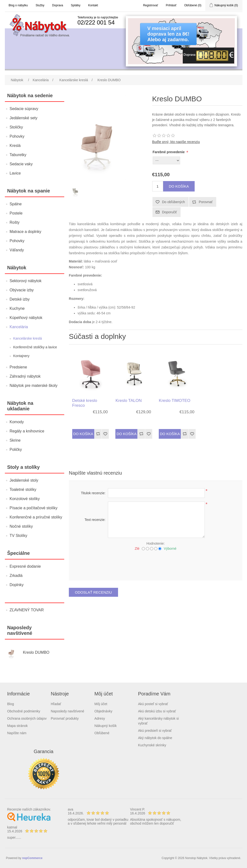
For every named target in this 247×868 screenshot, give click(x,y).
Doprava (58, 5)
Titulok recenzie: (93, 493)
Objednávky (104, 711)
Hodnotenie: (156, 543)
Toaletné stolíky (23, 490)
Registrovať (151, 5)
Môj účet (101, 704)
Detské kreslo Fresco (85, 403)
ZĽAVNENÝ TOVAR (27, 610)
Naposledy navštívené (68, 711)
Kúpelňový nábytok (26, 318)
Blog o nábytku (18, 5)
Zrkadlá (16, 576)
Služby (40, 5)
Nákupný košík (106, 726)
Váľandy (17, 250)
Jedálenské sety (24, 118)
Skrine (15, 440)
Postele (16, 213)
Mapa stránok (18, 726)
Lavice (15, 173)
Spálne (16, 204)
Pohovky (17, 136)
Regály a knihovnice (27, 431)
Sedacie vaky (21, 164)
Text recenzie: (95, 520)
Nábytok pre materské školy (34, 386)
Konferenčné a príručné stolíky (36, 517)
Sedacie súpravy (24, 109)
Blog (11, 704)
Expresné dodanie (25, 566)
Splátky (76, 5)
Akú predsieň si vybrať (155, 731)
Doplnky (17, 585)
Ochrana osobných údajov (27, 718)
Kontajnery (21, 356)
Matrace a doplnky (26, 232)
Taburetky (18, 155)
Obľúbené (102, 733)
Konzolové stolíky (25, 499)
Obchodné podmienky (24, 711)
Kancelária (19, 327)
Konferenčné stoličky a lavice (35, 347)
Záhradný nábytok (25, 376)
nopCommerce (32, 858)
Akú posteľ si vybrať (153, 704)
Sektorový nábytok (26, 281)
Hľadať (56, 704)
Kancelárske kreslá (28, 338)
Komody (17, 422)
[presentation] (156, 564)
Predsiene (18, 367)
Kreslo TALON (128, 401)
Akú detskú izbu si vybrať (157, 711)
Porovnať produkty (65, 718)
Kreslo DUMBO (36, 652)
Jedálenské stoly (24, 480)
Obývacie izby (22, 290)
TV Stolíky (19, 536)
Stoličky (16, 127)
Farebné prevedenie (169, 152)
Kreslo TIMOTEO (175, 401)
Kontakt (93, 5)
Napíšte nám (17, 733)
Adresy (100, 718)
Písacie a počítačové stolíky (34, 508)
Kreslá (15, 146)
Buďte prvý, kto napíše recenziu (176, 142)
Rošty (15, 222)
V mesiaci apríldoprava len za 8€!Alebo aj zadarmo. (168, 34)
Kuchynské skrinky (152, 745)
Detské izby (20, 299)
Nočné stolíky (21, 526)
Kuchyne (17, 308)
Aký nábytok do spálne (155, 738)
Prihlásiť (171, 5)
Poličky (16, 450)
